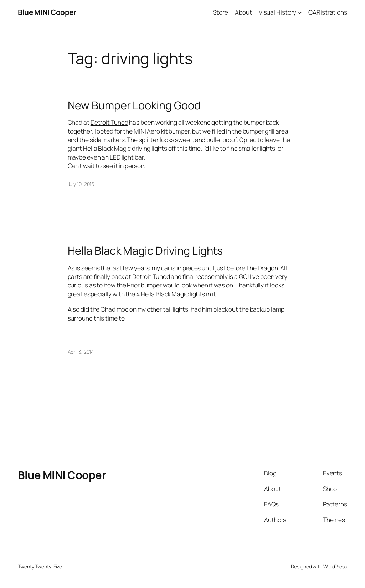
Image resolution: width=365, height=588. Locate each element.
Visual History (278, 12)
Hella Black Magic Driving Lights (145, 251)
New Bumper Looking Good (134, 105)
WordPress (335, 566)
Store (220, 12)
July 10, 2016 (81, 184)
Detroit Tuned (109, 122)
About (243, 12)
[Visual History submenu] (300, 12)
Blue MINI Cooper (47, 12)
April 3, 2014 (81, 352)
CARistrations (328, 12)
